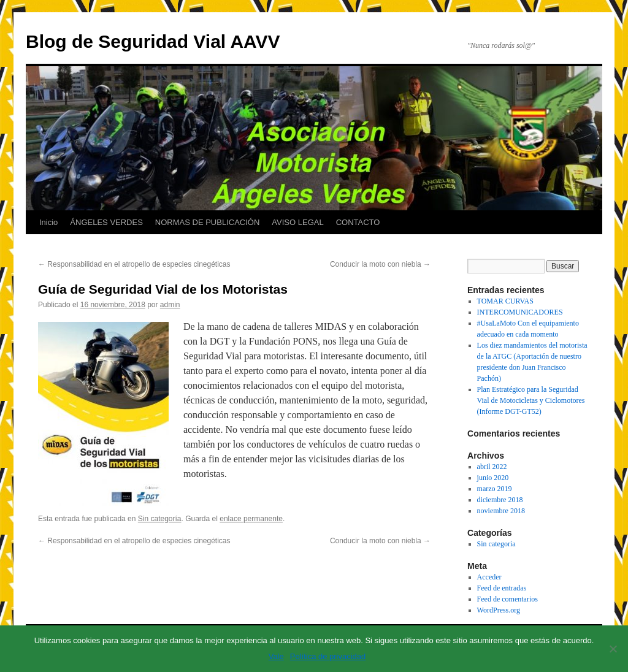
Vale (276, 656)
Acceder (489, 577)
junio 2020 (493, 478)
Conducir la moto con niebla (380, 264)
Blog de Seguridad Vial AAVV (153, 41)
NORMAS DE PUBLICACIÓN (207, 222)
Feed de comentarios (507, 599)
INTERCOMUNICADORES (520, 312)
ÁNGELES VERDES (106, 222)
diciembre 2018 (500, 500)
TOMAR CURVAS (505, 301)
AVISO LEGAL (297, 222)
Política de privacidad (328, 656)
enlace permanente (251, 519)
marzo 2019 (495, 489)
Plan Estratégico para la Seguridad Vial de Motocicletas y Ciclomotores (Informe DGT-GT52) (531, 400)
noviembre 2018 (501, 511)
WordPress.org (499, 610)
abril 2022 (492, 467)
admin (170, 305)
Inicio (48, 222)
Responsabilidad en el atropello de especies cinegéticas (134, 264)
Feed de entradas (502, 588)
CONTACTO (358, 222)
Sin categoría (160, 519)
